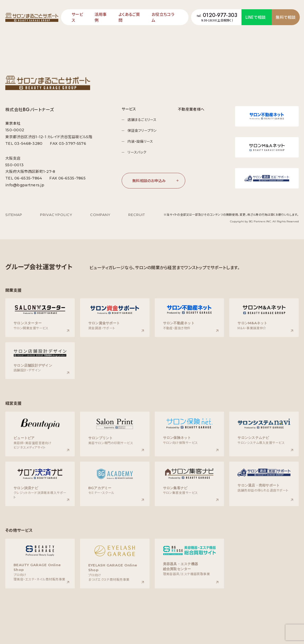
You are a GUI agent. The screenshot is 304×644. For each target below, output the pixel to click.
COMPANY (100, 215)
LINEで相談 (256, 17)
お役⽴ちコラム (163, 17)
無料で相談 (286, 17)
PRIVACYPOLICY (56, 215)
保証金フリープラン (143, 130)
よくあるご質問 (129, 17)
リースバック (138, 152)
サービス (77, 17)
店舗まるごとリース (143, 120)
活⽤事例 (101, 17)
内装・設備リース (141, 141)
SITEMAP (14, 215)
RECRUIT (137, 215)
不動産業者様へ (191, 109)
